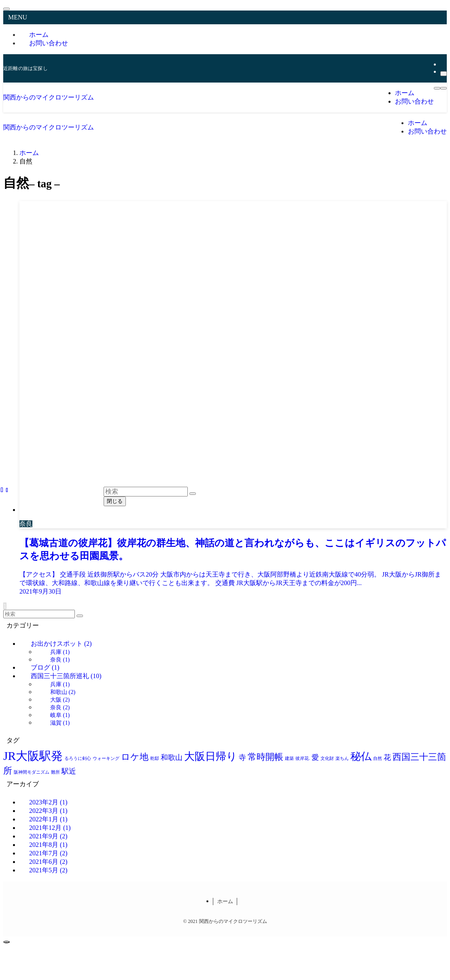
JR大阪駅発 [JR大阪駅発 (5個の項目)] (33, 756)
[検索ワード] (39, 614)
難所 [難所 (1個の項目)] (55, 772)
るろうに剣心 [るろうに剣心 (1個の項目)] (78, 758)
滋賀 (60, 723)
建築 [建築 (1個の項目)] (289, 758)
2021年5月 (48, 870)
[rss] (443, 64)
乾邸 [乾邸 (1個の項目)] (155, 758)
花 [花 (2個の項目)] (387, 757)
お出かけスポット (61, 644)
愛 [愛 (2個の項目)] (315, 757)
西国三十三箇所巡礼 (66, 676)
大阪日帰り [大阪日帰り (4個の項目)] (211, 756)
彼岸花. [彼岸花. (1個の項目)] (303, 758)
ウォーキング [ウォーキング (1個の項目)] (106, 758)
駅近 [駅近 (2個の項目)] (69, 771)
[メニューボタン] (437, 88)
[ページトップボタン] (6, 942)
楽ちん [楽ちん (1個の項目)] (342, 758)
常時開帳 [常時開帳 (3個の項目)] (265, 757)
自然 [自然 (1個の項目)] (378, 758)
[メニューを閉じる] (6, 9)
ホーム (225, 901)
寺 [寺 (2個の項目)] (242, 757)
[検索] (444, 74)
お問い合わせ (49, 43)
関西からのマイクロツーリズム (49, 97)
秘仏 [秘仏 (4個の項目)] (361, 756)
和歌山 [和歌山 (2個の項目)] (172, 757)
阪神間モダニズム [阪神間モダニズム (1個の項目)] (32, 772)
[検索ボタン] (444, 88)
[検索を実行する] (80, 616)
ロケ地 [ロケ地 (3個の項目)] (135, 757)
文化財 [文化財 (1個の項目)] (327, 758)
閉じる (115, 501)
